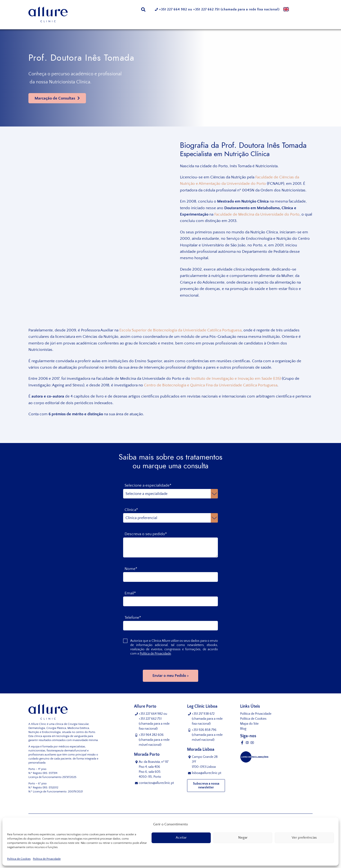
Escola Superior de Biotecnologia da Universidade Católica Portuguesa (180, 330)
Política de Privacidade (47, 859)
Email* (130, 593)
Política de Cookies (19, 859)
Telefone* (133, 618)
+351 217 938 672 (203, 714)
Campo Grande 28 (208, 762)
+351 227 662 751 (206, 9)
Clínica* (131, 510)
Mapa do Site (249, 724)
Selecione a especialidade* (148, 485)
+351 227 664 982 (173, 9)
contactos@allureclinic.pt (156, 783)
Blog (243, 729)
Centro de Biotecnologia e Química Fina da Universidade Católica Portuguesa (211, 385)
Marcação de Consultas (55, 98)
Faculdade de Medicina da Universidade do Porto (257, 214)
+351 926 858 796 (204, 730)
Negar (243, 838)
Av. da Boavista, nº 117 (155, 770)
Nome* (131, 569)
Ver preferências (304, 838)
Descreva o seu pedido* (146, 534)
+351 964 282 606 (151, 735)
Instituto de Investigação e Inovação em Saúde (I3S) (236, 379)
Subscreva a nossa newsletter (206, 786)
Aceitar (181, 838)
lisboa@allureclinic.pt (206, 773)
